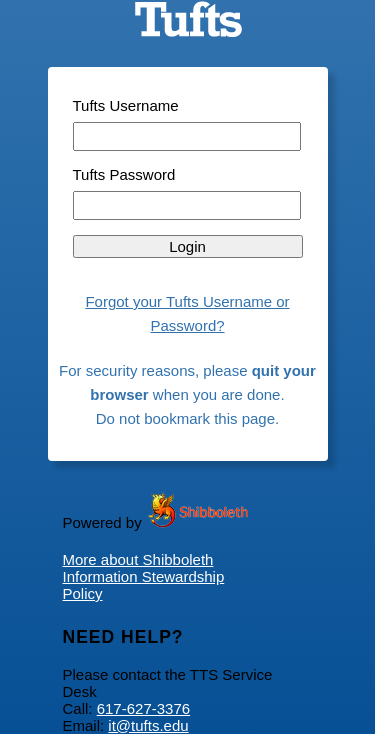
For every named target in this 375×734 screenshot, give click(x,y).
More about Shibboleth (138, 559)
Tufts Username (126, 105)
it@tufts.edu (148, 725)
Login (187, 246)
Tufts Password (124, 174)
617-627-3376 (143, 708)
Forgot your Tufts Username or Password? (187, 313)
